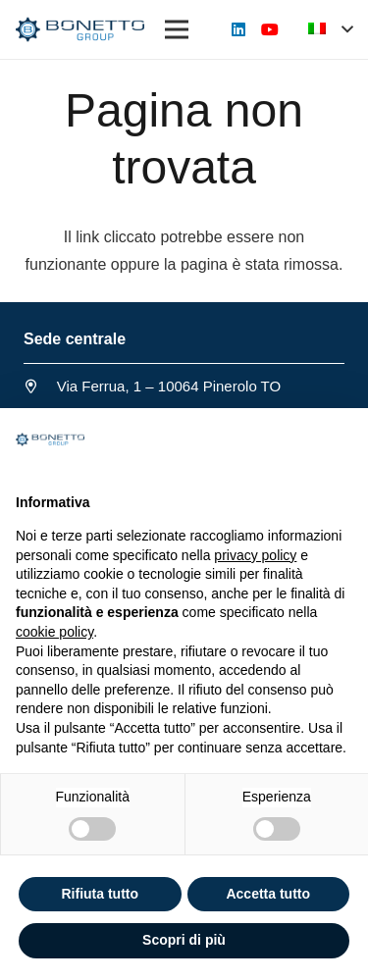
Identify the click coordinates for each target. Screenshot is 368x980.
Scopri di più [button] (184, 940)
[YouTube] (270, 29)
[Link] (80, 29)
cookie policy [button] (54, 632)
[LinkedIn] (238, 29)
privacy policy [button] (255, 555)
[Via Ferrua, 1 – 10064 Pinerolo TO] (40, 387)
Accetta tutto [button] (268, 894)
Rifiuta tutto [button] (100, 894)
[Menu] (177, 29)
